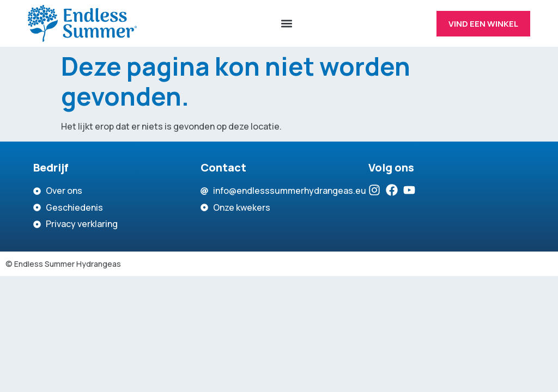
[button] (287, 23)
